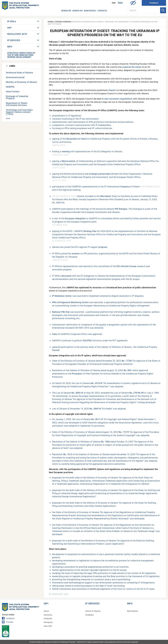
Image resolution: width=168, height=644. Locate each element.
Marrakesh (106, 196)
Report (112, 90)
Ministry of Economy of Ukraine (21, 82)
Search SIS (78, 11)
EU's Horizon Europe (127, 266)
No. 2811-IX (97, 419)
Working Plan (90, 231)
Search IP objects (93, 611)
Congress (125, 187)
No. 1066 (105, 442)
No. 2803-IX (77, 393)
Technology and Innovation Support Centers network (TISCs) (19, 112)
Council (56, 350)
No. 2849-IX (95, 409)
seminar (76, 254)
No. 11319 (124, 432)
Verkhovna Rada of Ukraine (19, 73)
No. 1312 (68, 454)
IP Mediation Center (62, 296)
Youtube (8, 622)
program (103, 247)
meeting (66, 152)
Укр (114, 3)
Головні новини (62, 22)
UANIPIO (10, 87)
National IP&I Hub (61, 312)
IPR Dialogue (121, 209)
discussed (66, 276)
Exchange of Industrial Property (17, 97)
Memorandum (69, 161)
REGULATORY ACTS (17, 34)
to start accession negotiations (117, 99)
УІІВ (8, 119)
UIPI (9, 28)
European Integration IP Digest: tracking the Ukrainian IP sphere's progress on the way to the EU (103, 23)
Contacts (102, 11)
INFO (10, 47)
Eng (120, 3)
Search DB (66, 11)
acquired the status (132, 67)
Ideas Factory (13, 92)
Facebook (8, 618)
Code (55, 334)
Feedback (89, 615)
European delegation (75, 218)
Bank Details (133, 611)
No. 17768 (127, 361)
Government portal (15, 77)
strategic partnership (99, 174)
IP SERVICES (14, 40)
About (46, 611)
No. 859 (127, 370)
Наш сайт (48, 626)
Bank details (90, 11)
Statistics (48, 615)
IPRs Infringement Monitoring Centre (70, 302)
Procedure (77, 374)
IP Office (12, 21)
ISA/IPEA (87, 341)
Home (50, 22)
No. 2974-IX (97, 383)
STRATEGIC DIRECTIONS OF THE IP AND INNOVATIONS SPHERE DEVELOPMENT (21, 55)
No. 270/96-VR (137, 393)
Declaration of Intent (76, 139)
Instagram (48, 622)
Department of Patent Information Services (17, 104)
